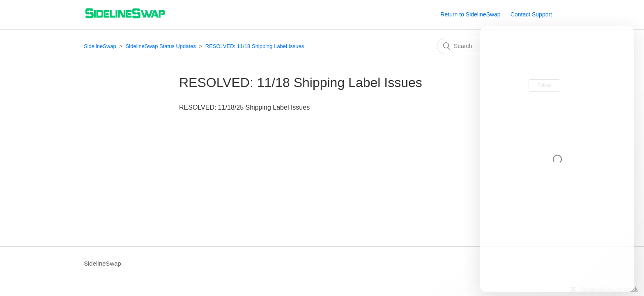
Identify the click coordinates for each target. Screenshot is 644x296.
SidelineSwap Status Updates (161, 46)
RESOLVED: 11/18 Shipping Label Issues (255, 46)
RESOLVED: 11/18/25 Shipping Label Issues (244, 107)
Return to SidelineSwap (470, 14)
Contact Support (531, 14)
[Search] (499, 46)
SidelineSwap (100, 46)
